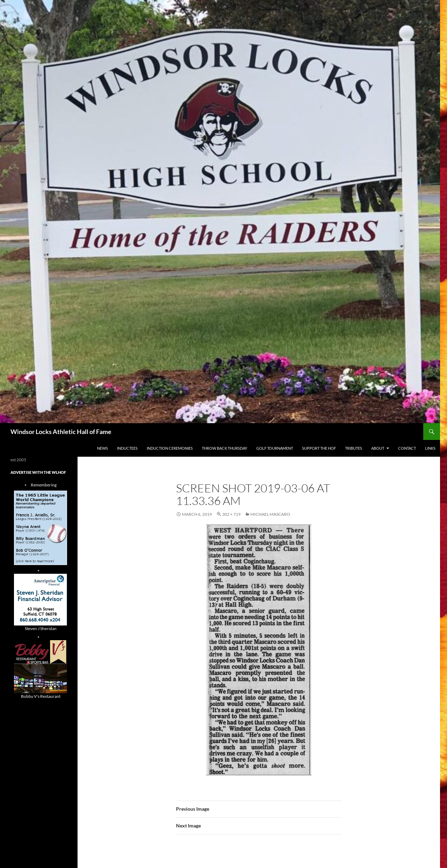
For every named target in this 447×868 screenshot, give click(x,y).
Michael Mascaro (270, 514)
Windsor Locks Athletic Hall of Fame (61, 432)
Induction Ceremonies (170, 448)
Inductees (127, 448)
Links (430, 448)
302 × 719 (231, 514)
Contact (407, 448)
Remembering (44, 485)
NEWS (102, 448)
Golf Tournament (275, 448)
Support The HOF (319, 448)
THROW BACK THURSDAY (225, 448)
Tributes (354, 448)
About (378, 448)
